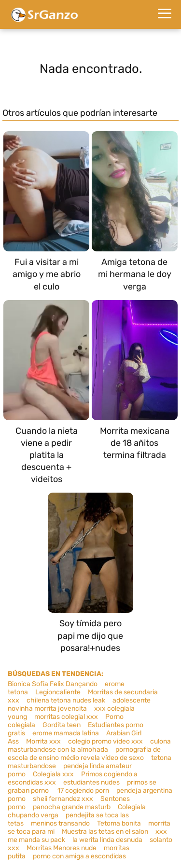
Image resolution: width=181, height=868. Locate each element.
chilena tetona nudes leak (66, 700)
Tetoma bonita (119, 823)
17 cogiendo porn (83, 791)
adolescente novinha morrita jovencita (79, 704)
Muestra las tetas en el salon (105, 832)
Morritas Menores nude (62, 848)
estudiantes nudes (91, 782)
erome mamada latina (66, 733)
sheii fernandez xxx (63, 799)
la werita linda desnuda (107, 840)
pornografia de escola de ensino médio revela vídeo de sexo (84, 754)
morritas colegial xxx (66, 717)
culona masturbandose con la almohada (89, 745)
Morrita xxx (43, 741)
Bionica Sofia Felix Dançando (53, 684)
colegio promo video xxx (105, 741)
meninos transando (60, 823)
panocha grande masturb (72, 807)
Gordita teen (62, 725)
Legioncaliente (58, 692)
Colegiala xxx (53, 774)
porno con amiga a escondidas (79, 856)
